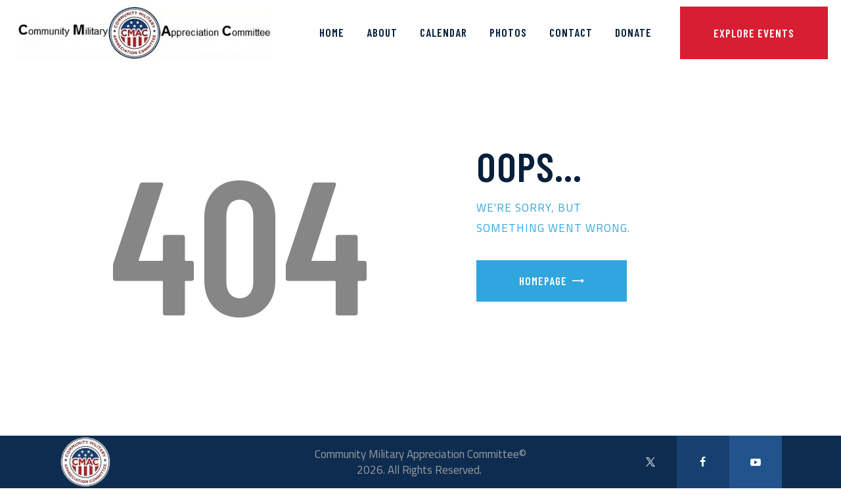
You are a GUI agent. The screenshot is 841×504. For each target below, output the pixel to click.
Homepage (543, 281)
